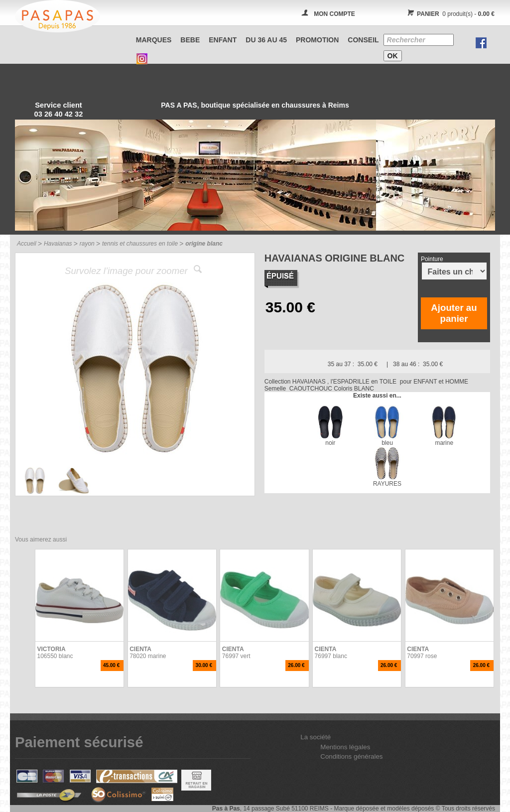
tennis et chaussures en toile (140, 244)
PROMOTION (317, 40)
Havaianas (58, 244)
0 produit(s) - (449, 14)
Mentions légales (345, 747)
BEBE (190, 40)
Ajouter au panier (454, 313)
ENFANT (223, 40)
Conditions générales (351, 756)
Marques (154, 40)
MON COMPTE (334, 14)
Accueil (27, 244)
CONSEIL (363, 40)
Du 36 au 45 (266, 40)
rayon (87, 244)
